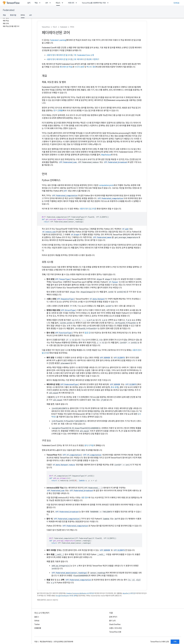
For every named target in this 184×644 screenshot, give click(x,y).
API (47, 3)
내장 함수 (85, 498)
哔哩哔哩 (38, 628)
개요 (4, 15)
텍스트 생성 (91, 67)
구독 (175, 642)
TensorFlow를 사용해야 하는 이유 (94, 3)
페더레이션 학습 (66, 67)
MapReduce (106, 155)
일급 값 (87, 333)
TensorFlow (46, 27)
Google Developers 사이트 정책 (66, 596)
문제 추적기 (113, 617)
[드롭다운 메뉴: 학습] (40, 3)
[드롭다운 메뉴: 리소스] (63, 3)
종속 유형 (114, 387)
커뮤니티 (71, 3)
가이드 (72, 27)
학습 (36, 3)
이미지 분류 (79, 67)
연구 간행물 (58, 111)
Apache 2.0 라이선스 (130, 593)
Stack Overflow (115, 624)
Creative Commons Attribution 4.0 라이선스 (81, 593)
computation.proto (106, 185)
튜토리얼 (13, 15)
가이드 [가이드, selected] (23, 15)
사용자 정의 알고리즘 (88, 209)
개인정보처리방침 (46, 642)
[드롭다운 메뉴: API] (51, 3)
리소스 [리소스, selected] (58, 3)
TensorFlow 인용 (115, 632)
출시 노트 (112, 621)
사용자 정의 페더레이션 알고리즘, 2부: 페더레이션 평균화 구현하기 (73, 59)
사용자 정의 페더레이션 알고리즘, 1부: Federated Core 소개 (70, 55)
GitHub (176, 3)
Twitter (37, 624)
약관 (36, 642)
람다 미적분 (89, 445)
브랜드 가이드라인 (116, 628)
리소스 (55, 27)
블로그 (37, 617)
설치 (29, 3)
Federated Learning (58, 40)
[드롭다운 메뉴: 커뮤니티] (77, 3)
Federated (9, 10)
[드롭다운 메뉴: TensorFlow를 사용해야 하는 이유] (109, 3)
